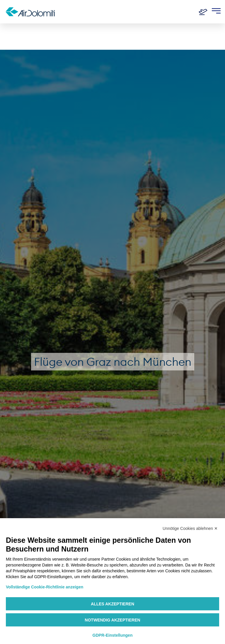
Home (12, 33)
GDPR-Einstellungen (113, 635)
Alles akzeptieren (112, 604)
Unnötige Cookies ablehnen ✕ (190, 528)
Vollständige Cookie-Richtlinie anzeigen (45, 587)
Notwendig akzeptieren (112, 620)
